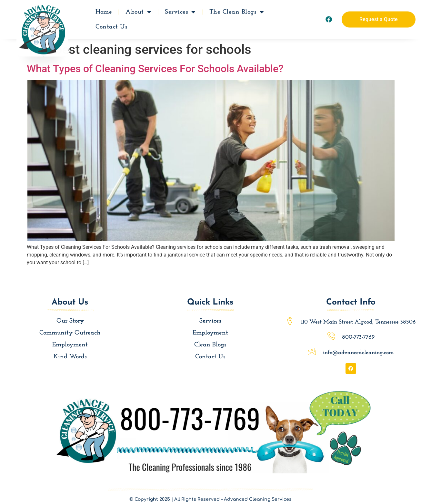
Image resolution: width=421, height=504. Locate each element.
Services (180, 11)
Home (104, 11)
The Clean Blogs (237, 11)
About (138, 11)
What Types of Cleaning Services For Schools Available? (155, 69)
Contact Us (111, 26)
